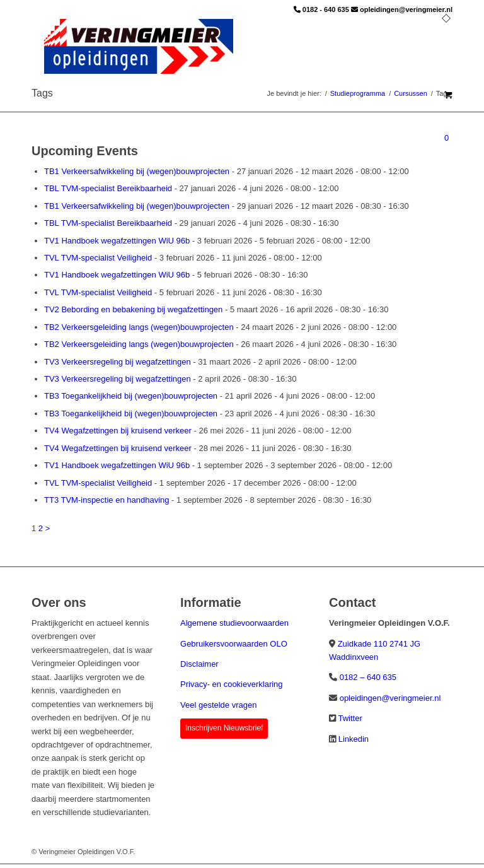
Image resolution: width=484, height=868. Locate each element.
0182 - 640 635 (326, 9)
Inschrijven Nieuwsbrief (224, 728)
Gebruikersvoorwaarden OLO (234, 644)
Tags (42, 93)
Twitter (350, 718)
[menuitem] (446, 47)
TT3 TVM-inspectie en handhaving (107, 500)
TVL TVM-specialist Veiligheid (98, 258)
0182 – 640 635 (368, 677)
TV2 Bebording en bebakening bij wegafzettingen (133, 309)
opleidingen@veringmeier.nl (406, 9)
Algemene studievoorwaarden (234, 623)
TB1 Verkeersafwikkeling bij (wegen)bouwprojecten (137, 171)
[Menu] (446, 47)
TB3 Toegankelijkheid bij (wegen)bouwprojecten (131, 396)
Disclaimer (199, 664)
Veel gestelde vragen (218, 705)
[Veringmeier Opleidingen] (139, 47)
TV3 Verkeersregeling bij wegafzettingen (118, 362)
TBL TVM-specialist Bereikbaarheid (108, 188)
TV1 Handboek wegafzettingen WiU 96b (117, 241)
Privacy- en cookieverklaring (232, 684)
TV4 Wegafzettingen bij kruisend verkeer (118, 431)
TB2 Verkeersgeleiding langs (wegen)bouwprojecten (139, 327)
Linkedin (354, 739)
